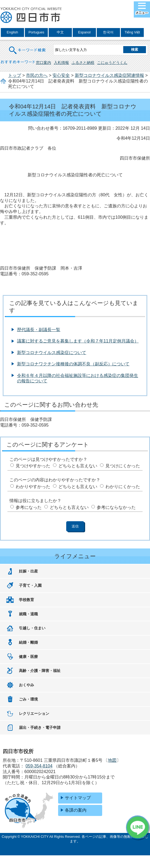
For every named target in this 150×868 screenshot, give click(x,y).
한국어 (108, 32)
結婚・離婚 (28, 642)
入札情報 (61, 63)
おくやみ (26, 685)
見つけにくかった (123, 466)
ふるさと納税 (83, 63)
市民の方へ (37, 75)
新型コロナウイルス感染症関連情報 (109, 75)
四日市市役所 (31, 15)
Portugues (36, 32)
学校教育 (26, 600)
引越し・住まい (32, 628)
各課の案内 (76, 810)
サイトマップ (78, 798)
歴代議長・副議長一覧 (39, 330)
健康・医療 (28, 657)
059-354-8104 (39, 766)
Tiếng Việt (132, 32)
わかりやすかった (33, 487)
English (12, 32)
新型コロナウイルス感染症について (52, 353)
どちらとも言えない (78, 466)
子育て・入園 (30, 585)
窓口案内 (44, 63)
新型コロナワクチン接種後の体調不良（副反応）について (73, 364)
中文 (60, 32)
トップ (15, 75)
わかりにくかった (123, 487)
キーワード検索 (28, 47)
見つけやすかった (33, 466)
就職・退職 (28, 614)
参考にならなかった (116, 507)
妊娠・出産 (28, 571)
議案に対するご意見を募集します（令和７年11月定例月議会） (78, 341)
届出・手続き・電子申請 (40, 728)
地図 (112, 760)
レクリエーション (34, 713)
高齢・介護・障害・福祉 (40, 671)
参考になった (29, 507)
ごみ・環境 (28, 699)
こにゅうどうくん (112, 63)
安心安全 (61, 75)
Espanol (84, 32)
